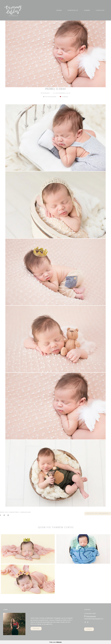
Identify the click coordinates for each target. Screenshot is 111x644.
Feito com (55, 642)
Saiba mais (36, 628)
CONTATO (100, 10)
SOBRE (87, 10)
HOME (59, 10)
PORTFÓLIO (73, 10)
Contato (89, 629)
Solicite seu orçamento (98, 513)
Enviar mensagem (91, 616)
